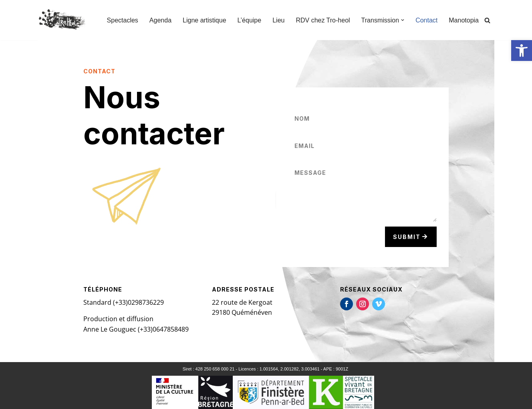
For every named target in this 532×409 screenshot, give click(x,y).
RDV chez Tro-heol (323, 20)
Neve (45, 399)
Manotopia (464, 20)
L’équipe (250, 20)
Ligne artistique (205, 20)
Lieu (278, 20)
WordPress (112, 399)
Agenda (160, 20)
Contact (426, 20)
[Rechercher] (487, 20)
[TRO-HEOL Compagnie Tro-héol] (63, 20)
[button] (522, 51)
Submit (407, 237)
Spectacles (123, 20)
